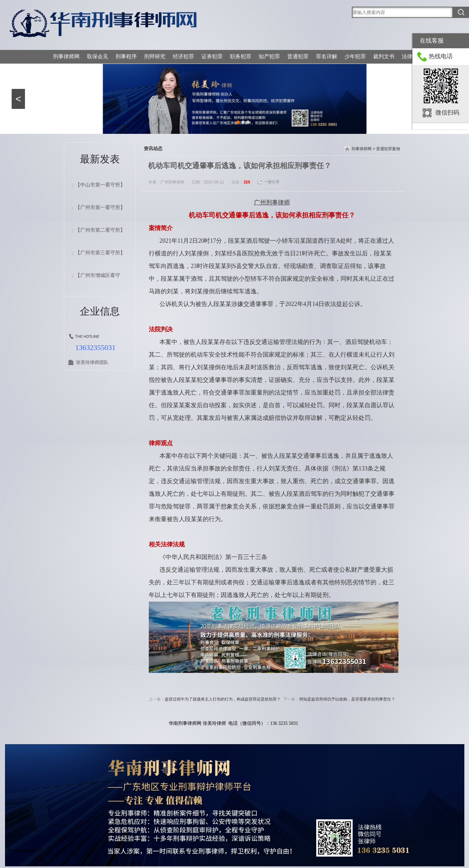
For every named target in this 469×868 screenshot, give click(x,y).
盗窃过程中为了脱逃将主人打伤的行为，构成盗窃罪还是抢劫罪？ (223, 699)
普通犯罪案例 (388, 149)
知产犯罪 (269, 56)
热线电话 (441, 56)
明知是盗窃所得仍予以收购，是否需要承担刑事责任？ (347, 699)
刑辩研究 (155, 56)
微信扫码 (447, 113)
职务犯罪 (241, 56)
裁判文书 (384, 56)
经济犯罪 (183, 56)
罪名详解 (327, 56)
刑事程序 (126, 56)
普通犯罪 (298, 56)
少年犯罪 (355, 56)
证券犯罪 (212, 56)
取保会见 (98, 56)
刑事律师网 (66, 56)
